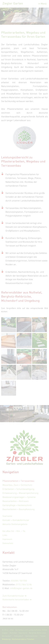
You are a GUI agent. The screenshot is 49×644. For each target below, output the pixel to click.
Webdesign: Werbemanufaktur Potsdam (18, 639)
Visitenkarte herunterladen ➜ (17, 599)
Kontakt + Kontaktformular (16, 520)
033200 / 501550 (19, 581)
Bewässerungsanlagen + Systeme (19, 497)
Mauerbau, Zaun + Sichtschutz (17, 485)
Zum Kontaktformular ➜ (14, 596)
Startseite (7, 516)
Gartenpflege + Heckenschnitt (17, 505)
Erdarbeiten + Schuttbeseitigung (18, 489)
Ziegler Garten (13, 3)
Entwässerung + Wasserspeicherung (20, 493)
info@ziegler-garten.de (21, 588)
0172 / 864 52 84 (24, 584)
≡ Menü (42, 4)
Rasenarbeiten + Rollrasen (16, 501)
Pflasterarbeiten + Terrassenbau (18, 481)
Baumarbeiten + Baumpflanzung (18, 509)
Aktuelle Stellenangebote (15, 524)
